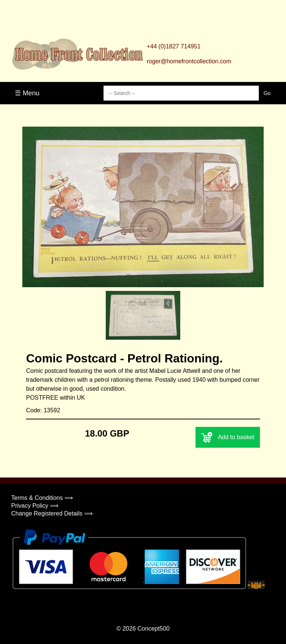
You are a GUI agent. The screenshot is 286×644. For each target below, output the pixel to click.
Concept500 (153, 629)
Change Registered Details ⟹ (52, 513)
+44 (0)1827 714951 (174, 46)
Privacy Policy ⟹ (35, 506)
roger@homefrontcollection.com (189, 61)
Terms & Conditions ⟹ (42, 498)
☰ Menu (27, 93)
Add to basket (228, 437)
